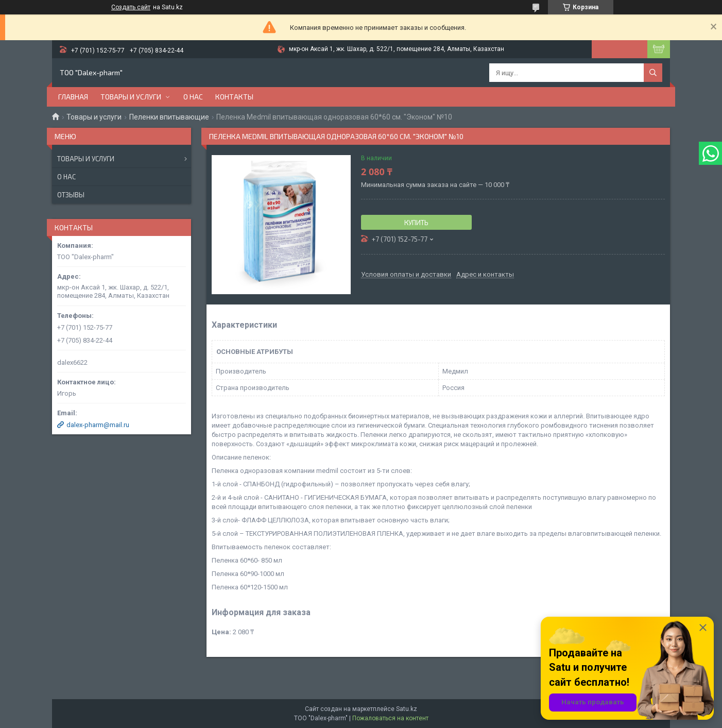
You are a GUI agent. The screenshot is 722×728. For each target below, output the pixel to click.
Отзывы (71, 195)
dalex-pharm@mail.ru (98, 425)
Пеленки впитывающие (169, 117)
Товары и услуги (131, 97)
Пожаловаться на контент (390, 718)
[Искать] (653, 73)
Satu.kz (407, 709)
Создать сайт (131, 7)
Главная (73, 97)
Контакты (234, 97)
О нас (193, 97)
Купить (416, 223)
